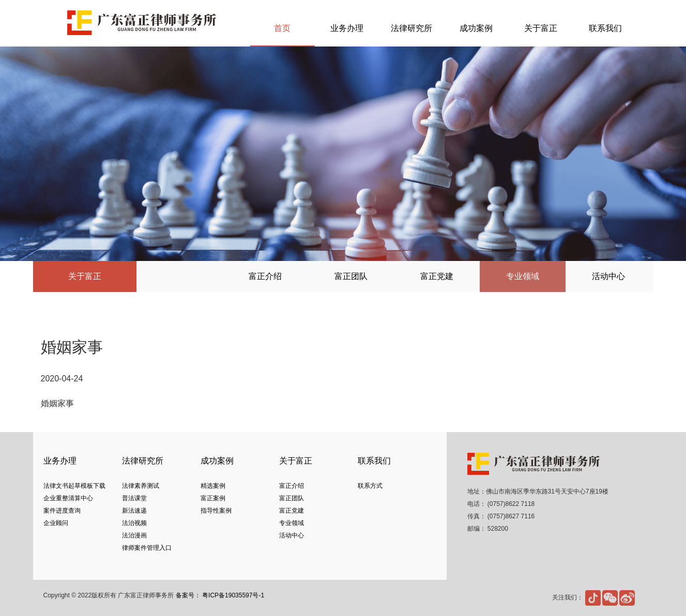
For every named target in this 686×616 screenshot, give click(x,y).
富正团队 (351, 276)
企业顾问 (56, 523)
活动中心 (608, 276)
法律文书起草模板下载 (74, 486)
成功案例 (476, 28)
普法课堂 (134, 498)
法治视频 (134, 523)
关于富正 (541, 28)
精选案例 (213, 486)
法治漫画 (134, 535)
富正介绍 (265, 276)
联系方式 (370, 486)
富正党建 (437, 276)
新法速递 (134, 511)
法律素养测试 (141, 486)
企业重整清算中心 (68, 498)
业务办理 (347, 28)
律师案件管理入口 (147, 548)
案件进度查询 (62, 511)
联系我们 (605, 28)
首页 (282, 28)
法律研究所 (411, 28)
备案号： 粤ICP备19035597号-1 (220, 595)
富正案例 (213, 498)
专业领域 (523, 276)
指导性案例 (216, 511)
